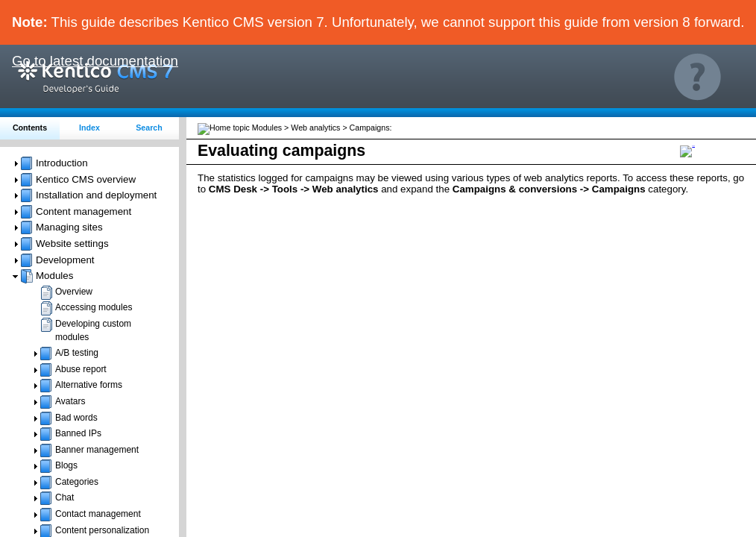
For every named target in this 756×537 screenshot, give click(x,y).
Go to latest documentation (95, 61)
